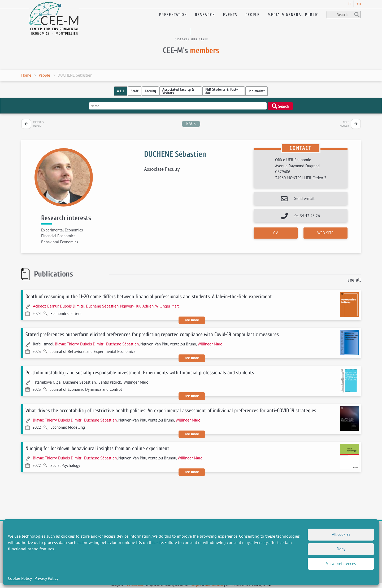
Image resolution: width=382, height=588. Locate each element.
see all (354, 280)
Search (280, 106)
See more (192, 320)
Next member (344, 124)
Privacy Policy (46, 578)
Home (26, 75)
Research (205, 15)
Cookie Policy (20, 578)
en (359, 3)
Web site (325, 233)
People (253, 15)
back (191, 123)
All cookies (341, 534)
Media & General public (293, 15)
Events (230, 15)
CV (276, 233)
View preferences (341, 563)
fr (350, 3)
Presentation (173, 15)
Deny (341, 549)
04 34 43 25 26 (307, 216)
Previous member (38, 124)
